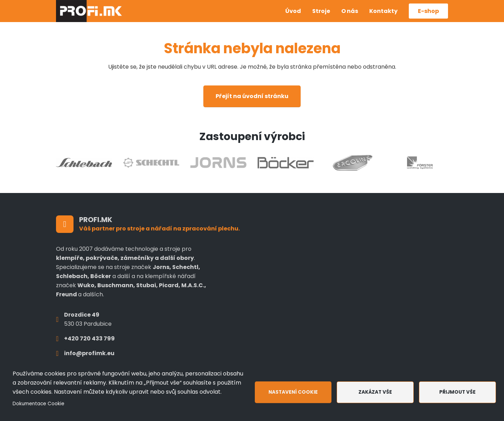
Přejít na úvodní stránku (252, 96)
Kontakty (383, 11)
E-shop (428, 11)
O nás (350, 11)
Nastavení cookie (293, 392)
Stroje (321, 11)
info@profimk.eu (89, 353)
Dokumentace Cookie (38, 404)
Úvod (293, 11)
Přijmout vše (457, 392)
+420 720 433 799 (89, 339)
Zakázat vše (375, 392)
